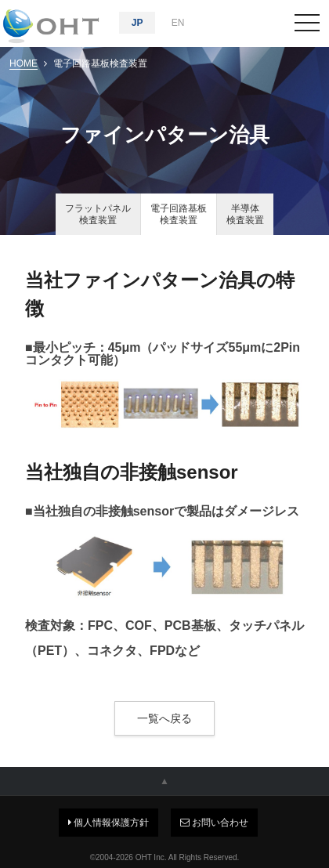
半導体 (245, 214)
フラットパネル (98, 214)
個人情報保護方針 (108, 823)
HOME (23, 63)
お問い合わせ (214, 823)
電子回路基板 (179, 214)
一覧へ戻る (164, 718)
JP (137, 23)
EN (178, 23)
